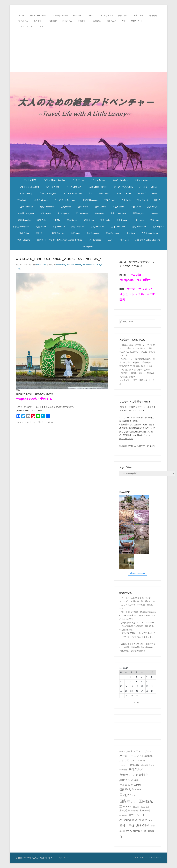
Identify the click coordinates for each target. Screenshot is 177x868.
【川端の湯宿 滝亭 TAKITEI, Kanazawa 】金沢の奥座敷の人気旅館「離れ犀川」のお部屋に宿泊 (137, 626)
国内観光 (153, 16)
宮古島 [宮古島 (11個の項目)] (136, 807)
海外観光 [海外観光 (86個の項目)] (143, 825)
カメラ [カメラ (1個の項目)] (121, 761)
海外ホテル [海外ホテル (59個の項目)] (127, 825)
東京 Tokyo (152, 207)
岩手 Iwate (126, 200)
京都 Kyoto (105, 220)
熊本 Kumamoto (113, 233)
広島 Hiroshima (98, 227)
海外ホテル (23, 21)
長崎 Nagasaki (93, 233)
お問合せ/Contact (60, 16)
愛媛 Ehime (24, 233)
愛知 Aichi (42, 220)
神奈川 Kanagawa (26, 213)
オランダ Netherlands (144, 180)
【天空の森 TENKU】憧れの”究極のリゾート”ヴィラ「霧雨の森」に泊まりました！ (137, 637)
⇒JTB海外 (144, 280)
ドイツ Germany (73, 187)
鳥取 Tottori (41, 227)
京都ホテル (67, 21)
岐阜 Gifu (155, 213)
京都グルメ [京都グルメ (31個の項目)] (136, 769)
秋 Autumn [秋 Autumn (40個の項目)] (133, 831)
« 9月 (137, 703)
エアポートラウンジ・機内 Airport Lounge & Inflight (60, 240)
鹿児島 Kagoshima (150, 233)
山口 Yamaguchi (118, 227)
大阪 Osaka (122, 220)
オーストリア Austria (123, 187)
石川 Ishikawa (82, 213)
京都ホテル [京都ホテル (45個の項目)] (127, 775)
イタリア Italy (78, 180)
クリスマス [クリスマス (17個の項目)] (131, 760)
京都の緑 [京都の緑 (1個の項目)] (152, 765)
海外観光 (53, 21)
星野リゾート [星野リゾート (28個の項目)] (137, 815)
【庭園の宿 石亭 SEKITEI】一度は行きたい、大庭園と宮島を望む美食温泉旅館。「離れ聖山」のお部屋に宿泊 (137, 647)
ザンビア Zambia (124, 193)
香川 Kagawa (158, 227)
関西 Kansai (72, 220)
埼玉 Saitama (119, 207)
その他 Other (88, 247)
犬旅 (124, 21)
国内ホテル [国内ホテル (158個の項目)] (128, 801)
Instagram (77, 16)
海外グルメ (39, 21)
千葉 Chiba (136, 207)
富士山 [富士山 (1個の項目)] (143, 807)
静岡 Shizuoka (24, 220)
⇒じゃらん (146, 289)
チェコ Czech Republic (97, 187)
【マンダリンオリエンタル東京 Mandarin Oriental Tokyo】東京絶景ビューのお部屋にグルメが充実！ (137, 616)
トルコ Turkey (26, 193)
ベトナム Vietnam (40, 200)
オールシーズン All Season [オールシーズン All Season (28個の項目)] (136, 756)
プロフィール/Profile (38, 16)
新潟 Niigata (46, 213)
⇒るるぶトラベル (132, 294)
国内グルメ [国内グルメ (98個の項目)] (128, 795)
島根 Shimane (59, 227)
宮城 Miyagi (143, 200)
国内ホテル (123, 16)
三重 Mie (56, 220)
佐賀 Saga (75, 233)
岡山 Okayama (78, 227)
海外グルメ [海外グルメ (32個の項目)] (146, 820)
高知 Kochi (41, 233)
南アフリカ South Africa (99, 193)
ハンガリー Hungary (148, 187)
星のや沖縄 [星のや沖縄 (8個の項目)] (145, 811)
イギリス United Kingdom (54, 180)
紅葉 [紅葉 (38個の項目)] (144, 831)
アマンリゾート (25, 26)
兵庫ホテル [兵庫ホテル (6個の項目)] (139, 780)
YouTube (91, 16)
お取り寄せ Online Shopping (148, 240)
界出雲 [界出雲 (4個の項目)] (122, 831)
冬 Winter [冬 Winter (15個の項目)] (136, 785)
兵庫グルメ (111, 21)
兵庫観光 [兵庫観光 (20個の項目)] (125, 785)
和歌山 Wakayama (21, 227)
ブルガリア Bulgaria (48, 193)
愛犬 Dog (125, 240)
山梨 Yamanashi (118, 213)
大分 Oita (131, 233)
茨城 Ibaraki (66, 207)
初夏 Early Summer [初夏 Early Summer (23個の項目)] (131, 789)
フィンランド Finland (72, 193)
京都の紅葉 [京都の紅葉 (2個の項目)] (144, 765)
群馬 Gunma (101, 207)
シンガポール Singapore (65, 200)
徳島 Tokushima (139, 227)
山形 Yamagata (27, 207)
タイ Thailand (20, 200)
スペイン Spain (53, 187)
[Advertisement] (88, 48)
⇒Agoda (135, 275)
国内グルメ (139, 16)
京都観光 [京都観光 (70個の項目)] (142, 775)
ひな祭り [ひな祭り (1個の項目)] (122, 752)
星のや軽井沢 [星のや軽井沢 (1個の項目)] (123, 815)
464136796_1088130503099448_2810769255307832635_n (79, 265)
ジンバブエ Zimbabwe (148, 193)
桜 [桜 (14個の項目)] (133, 820)
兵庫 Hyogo (139, 220)
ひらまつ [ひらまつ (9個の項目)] (130, 751)
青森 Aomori (110, 200)
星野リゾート (137, 21)
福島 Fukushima (47, 207)
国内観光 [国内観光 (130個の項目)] (146, 801)
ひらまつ (42, 26)
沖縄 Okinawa (24, 240)
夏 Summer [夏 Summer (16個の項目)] (125, 807)
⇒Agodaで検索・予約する (34, 399)
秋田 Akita (159, 200)
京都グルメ (83, 21)
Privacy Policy (107, 16)
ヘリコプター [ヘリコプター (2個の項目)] (142, 761)
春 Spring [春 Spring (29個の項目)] (125, 820)
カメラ (111, 240)
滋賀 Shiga (89, 220)
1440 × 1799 (41, 265)
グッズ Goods (95, 240)
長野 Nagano (139, 213)
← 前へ (19, 269)
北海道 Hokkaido (90, 200)
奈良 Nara (155, 220)
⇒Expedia (126, 280)
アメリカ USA (30, 180)
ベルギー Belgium (120, 180)
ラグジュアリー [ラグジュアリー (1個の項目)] (124, 765)
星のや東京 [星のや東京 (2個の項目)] (135, 811)
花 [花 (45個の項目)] (121, 836)
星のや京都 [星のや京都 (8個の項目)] (125, 811)
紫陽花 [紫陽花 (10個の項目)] (151, 831)
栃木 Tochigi (83, 207)
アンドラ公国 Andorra (30, 187)
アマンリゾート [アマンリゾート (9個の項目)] (144, 751)
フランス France (98, 180)
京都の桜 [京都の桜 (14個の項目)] (135, 765)
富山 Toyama (63, 213)
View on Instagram (138, 573)
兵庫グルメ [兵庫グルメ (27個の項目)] (126, 780)
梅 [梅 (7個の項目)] (136, 820)
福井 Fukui (99, 213)
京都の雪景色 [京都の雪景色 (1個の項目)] (123, 770)
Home (21, 16)
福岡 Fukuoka (58, 233)
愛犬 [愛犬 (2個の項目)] (147, 807)
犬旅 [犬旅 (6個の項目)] (153, 826)
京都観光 (97, 21)
